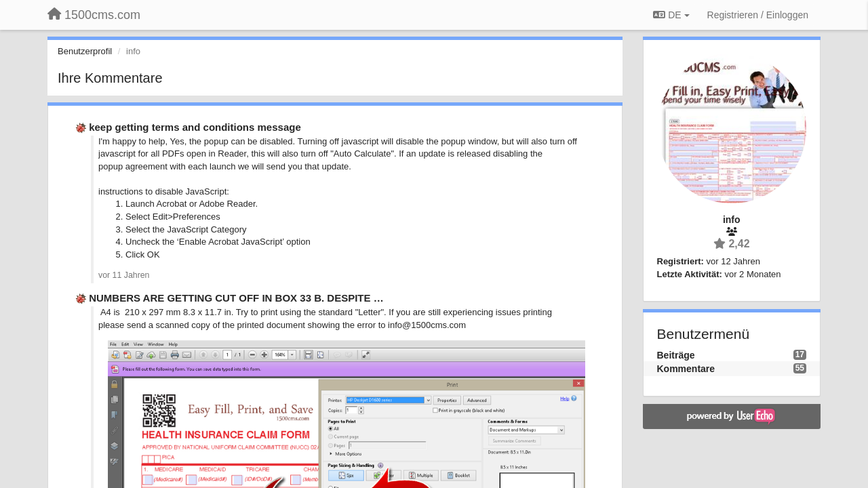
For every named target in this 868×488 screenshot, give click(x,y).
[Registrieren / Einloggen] (758, 15)
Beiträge (676, 355)
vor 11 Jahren (124, 275)
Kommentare (686, 369)
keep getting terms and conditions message (195, 127)
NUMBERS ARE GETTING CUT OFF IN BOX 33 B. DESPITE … (236, 298)
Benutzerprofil (85, 51)
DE (671, 15)
